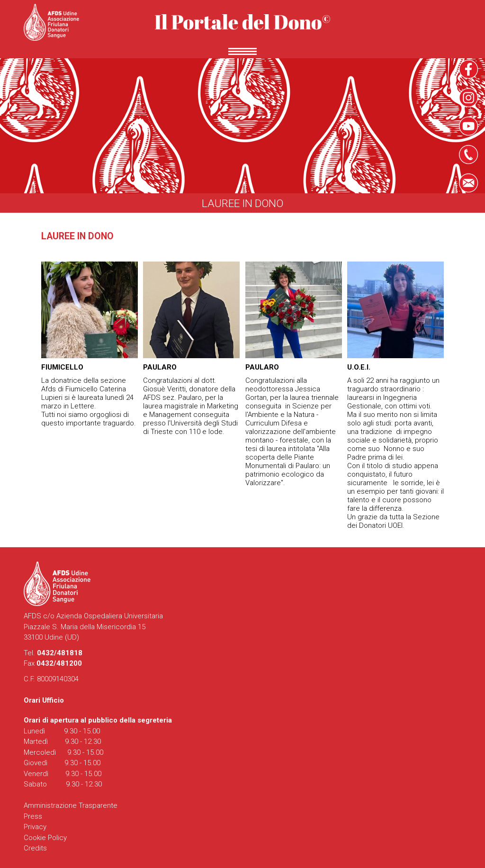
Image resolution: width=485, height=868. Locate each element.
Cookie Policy (45, 838)
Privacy (35, 827)
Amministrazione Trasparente (71, 805)
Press (33, 816)
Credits (35, 848)
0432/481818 (60, 653)
